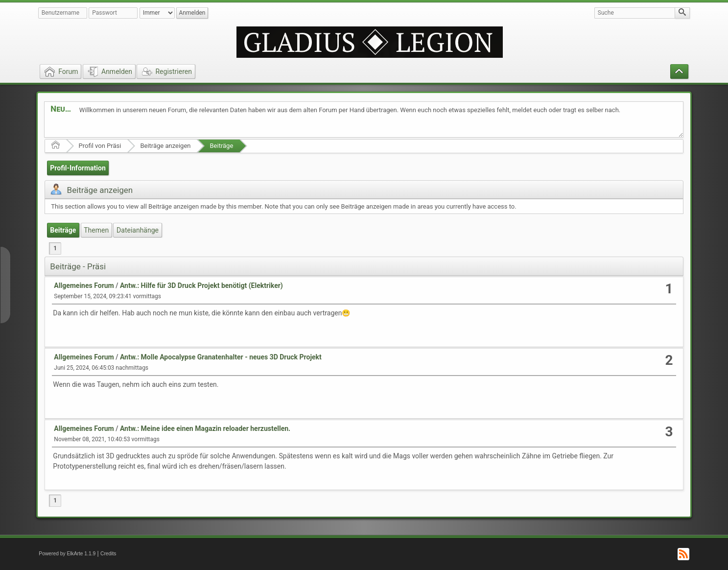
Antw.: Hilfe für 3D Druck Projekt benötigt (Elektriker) (201, 285)
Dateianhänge (138, 230)
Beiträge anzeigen (165, 146)
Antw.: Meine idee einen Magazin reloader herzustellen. (205, 428)
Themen (96, 230)
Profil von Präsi (100, 146)
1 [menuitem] (55, 248)
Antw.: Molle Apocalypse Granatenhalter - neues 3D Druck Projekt (221, 357)
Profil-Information (78, 168)
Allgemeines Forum (84, 285)
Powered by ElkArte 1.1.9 (67, 554)
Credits (108, 554)
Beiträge (221, 146)
